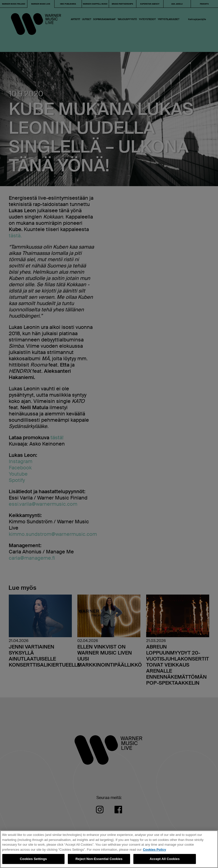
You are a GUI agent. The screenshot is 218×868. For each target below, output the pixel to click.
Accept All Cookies (165, 859)
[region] (109, 849)
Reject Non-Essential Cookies (99, 859)
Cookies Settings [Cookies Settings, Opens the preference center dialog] (33, 859)
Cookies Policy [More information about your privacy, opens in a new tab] (154, 850)
